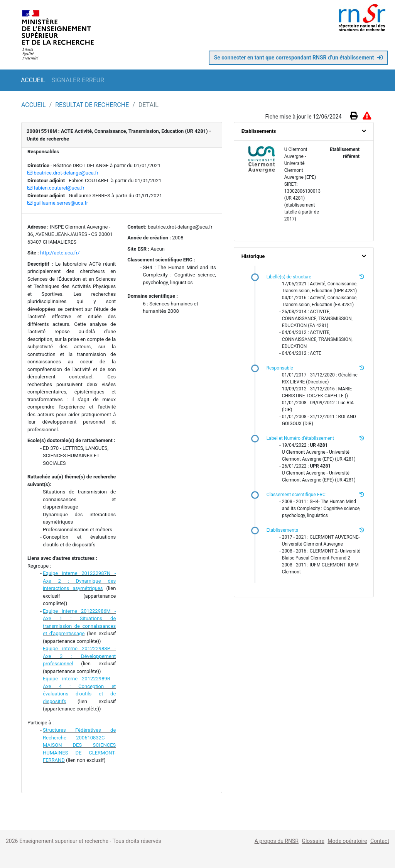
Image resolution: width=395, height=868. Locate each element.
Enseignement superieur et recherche (65, 841)
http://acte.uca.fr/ (60, 253)
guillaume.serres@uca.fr (58, 203)
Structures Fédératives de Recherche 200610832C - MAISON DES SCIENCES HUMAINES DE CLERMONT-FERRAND (79, 745)
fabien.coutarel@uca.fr (56, 188)
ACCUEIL (33, 80)
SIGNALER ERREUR (78, 80)
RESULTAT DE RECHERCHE (93, 105)
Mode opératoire (347, 841)
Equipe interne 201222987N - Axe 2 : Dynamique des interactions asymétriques (79, 581)
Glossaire (313, 841)
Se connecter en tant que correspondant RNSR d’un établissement (298, 58)
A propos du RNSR (277, 841)
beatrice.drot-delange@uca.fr (63, 173)
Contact (380, 841)
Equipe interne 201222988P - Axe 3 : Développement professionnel (79, 656)
